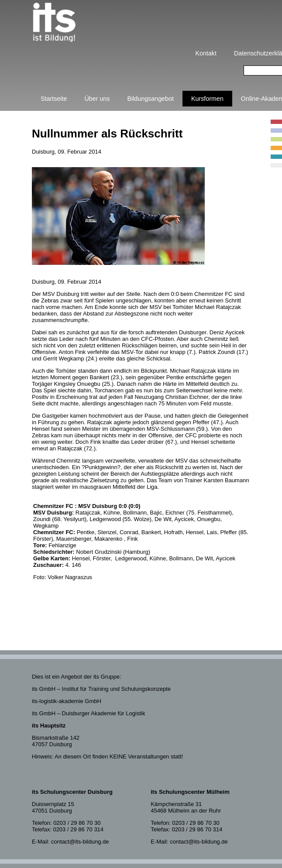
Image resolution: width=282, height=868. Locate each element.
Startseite (54, 99)
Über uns (97, 99)
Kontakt (206, 53)
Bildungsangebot (150, 99)
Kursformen (207, 99)
